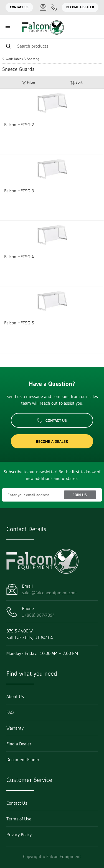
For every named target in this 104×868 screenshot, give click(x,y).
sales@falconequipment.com (49, 593)
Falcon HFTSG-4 (19, 257)
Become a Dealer (80, 7)
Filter (29, 82)
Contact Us (19, 7)
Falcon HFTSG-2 (19, 125)
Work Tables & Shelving (23, 59)
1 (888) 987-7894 (38, 615)
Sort (76, 82)
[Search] (52, 46)
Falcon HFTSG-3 (19, 191)
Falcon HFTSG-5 (19, 323)
